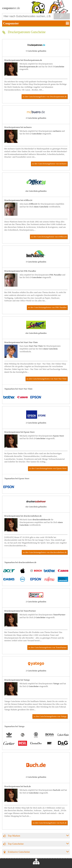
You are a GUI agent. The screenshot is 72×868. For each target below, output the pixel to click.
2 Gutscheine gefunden (36, 118)
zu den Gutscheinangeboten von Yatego (50, 716)
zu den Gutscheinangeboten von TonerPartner (48, 647)
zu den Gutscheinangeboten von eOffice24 (49, 237)
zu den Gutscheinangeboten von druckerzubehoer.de (45, 552)
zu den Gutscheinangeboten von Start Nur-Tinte (47, 379)
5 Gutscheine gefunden (36, 51)
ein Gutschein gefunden (36, 191)
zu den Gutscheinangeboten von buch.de (50, 823)
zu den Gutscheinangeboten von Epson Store (48, 468)
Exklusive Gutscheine (19, 852)
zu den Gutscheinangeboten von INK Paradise (47, 307)
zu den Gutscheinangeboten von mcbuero (49, 164)
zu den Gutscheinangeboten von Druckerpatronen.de (45, 97)
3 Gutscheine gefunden (36, 262)
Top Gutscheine (16, 844)
